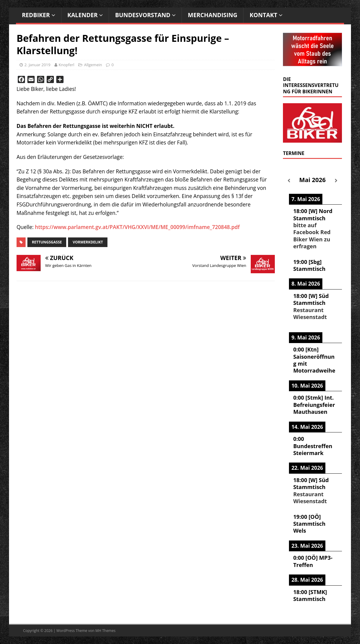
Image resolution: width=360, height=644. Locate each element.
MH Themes (106, 631)
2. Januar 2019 (37, 65)
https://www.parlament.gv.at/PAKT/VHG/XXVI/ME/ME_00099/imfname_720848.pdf (137, 227)
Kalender (83, 15)
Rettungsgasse (47, 242)
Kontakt (263, 15)
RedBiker (36, 15)
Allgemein (93, 65)
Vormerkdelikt (88, 242)
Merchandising (213, 15)
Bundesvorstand (143, 15)
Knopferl (67, 65)
